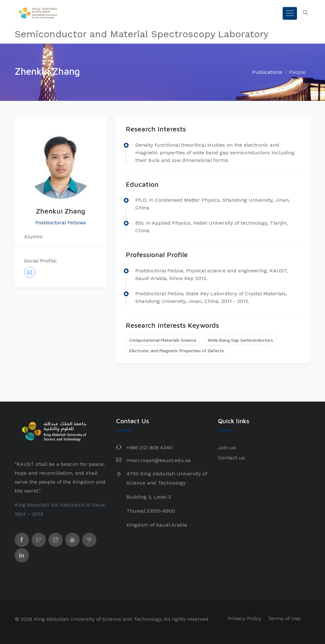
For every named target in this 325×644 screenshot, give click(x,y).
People (297, 72)
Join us (227, 448)
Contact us (231, 458)
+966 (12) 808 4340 (149, 448)
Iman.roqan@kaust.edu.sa (159, 460)
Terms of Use (284, 618)
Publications (267, 72)
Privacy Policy (245, 618)
